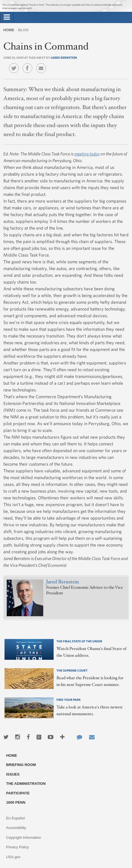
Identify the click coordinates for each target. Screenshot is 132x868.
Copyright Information (24, 838)
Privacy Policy (18, 847)
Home (9, 30)
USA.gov (13, 857)
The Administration (26, 784)
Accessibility (16, 828)
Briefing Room (21, 765)
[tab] (7, 17)
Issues (13, 774)
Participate (18, 793)
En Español (16, 818)
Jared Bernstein (64, 57)
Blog (23, 30)
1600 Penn (16, 802)
